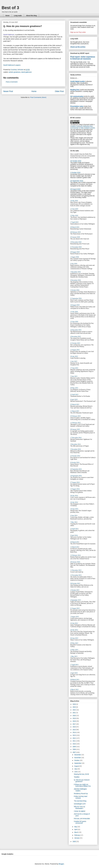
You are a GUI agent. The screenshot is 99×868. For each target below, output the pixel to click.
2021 (74, 713)
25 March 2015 (75, 405)
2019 (74, 718)
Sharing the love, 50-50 (81, 774)
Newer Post (8, 91)
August (77, 766)
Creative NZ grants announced (80, 822)
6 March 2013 (74, 690)
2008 (74, 749)
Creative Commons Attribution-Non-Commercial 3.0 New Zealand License (83, 127)
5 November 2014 (76, 449)
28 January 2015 (75, 429)
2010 (74, 744)
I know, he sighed (80, 811)
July (76, 769)
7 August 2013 (75, 617)
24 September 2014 (76, 469)
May (76, 827)
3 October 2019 (75, 173)
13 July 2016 (74, 312)
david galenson (26, 72)
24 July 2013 (74, 623)
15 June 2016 (74, 322)
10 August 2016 (75, 305)
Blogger (61, 864)
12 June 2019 (74, 209)
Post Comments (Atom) (38, 97)
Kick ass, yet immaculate (82, 818)
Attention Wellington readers (80, 790)
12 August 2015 (75, 350)
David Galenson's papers (12, 65)
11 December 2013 (76, 570)
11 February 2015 (75, 423)
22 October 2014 (75, 456)
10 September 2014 (76, 476)
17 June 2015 (74, 368)
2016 (74, 727)
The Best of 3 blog (76, 125)
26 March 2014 (75, 542)
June (76, 772)
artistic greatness (15, 72)
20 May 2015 (74, 388)
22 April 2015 (74, 395)
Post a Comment (12, 82)
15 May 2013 (74, 650)
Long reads (18, 16)
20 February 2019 (75, 232)
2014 (74, 732)
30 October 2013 (75, 584)
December (78, 755)
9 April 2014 (74, 535)
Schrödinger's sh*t (80, 804)
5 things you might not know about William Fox (82, 785)
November (78, 758)
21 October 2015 (75, 343)
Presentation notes (77, 106)
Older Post (59, 91)
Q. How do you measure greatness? (82, 781)
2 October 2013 (75, 590)
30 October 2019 (76, 161)
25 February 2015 (75, 416)
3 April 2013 (74, 673)
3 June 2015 (74, 376)
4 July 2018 (74, 264)
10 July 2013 (74, 630)
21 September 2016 (76, 298)
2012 (74, 738)
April (76, 829)
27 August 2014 (75, 482)
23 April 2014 (74, 529)
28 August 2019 (75, 189)
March (76, 832)
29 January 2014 (75, 562)
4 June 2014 (74, 516)
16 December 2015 (76, 330)
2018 (74, 721)
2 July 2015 (74, 361)
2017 (74, 724)
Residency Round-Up (81, 794)
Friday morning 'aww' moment (81, 797)
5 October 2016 (75, 290)
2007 (74, 752)
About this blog (31, 16)
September (78, 763)
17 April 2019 (74, 222)
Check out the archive (78, 47)
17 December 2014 (76, 438)
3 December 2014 (75, 444)
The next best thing (80, 801)
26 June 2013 (74, 638)
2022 (74, 710)
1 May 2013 (74, 656)
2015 (74, 730)
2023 (74, 707)
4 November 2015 (76, 337)
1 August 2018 (75, 257)
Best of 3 (10, 8)
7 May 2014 (74, 522)
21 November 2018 (76, 247)
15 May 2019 (74, 216)
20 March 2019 (75, 227)
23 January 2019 (75, 237)
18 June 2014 (74, 509)
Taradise (77, 777)
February (77, 835)
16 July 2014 (74, 502)
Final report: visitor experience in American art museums (83, 58)
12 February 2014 (75, 555)
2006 (74, 841)
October (77, 760)
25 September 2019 (77, 181)
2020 (74, 716)
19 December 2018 (76, 242)
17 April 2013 (74, 665)
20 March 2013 (75, 680)
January (77, 838)
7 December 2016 (75, 272)
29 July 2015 (74, 356)
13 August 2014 (75, 489)
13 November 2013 (76, 575)
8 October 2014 (75, 463)
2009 (74, 747)
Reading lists (75, 90)
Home (7, 16)
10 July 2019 (74, 201)
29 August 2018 (75, 252)
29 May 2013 (74, 643)
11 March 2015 (75, 411)
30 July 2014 (74, 496)
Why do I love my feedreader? (79, 807)
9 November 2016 (76, 280)
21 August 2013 (75, 608)
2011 (74, 741)
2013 (74, 735)
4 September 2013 (76, 600)
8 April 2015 (74, 400)
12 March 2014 (75, 547)
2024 (74, 704)
